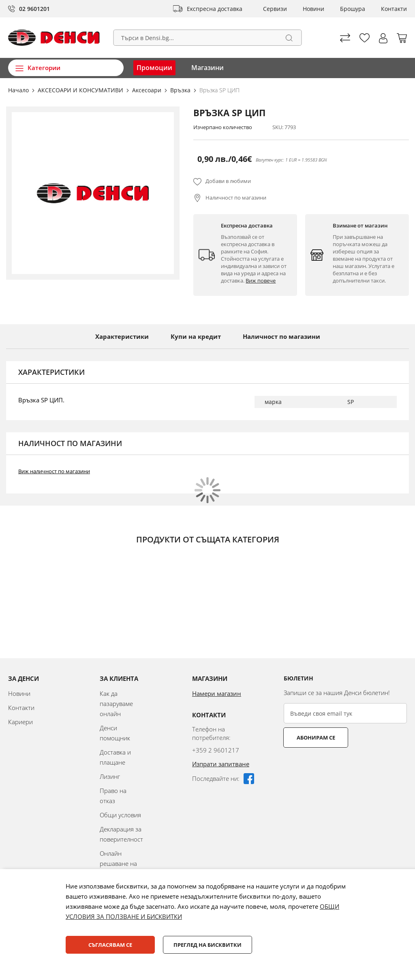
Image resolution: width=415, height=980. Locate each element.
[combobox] (208, 38)
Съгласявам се (110, 945)
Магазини (207, 68)
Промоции (154, 68)
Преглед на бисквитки (207, 945)
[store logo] (54, 38)
